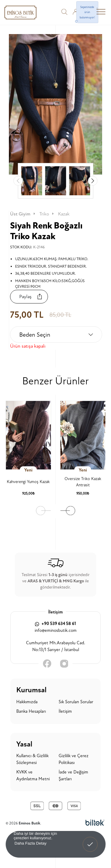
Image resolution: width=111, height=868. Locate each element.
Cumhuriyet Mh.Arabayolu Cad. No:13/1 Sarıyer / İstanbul (56, 646)
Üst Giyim (23, 214)
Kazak (64, 214)
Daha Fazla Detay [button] (30, 843)
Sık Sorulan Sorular (76, 702)
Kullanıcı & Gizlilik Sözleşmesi (32, 759)
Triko (47, 214)
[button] (93, 181)
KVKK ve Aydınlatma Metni (33, 776)
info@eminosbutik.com (56, 630)
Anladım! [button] (90, 840)
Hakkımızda (27, 702)
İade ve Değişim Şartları (73, 776)
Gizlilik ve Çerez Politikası (74, 759)
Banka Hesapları (31, 711)
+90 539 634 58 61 (55, 624)
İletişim (65, 711)
